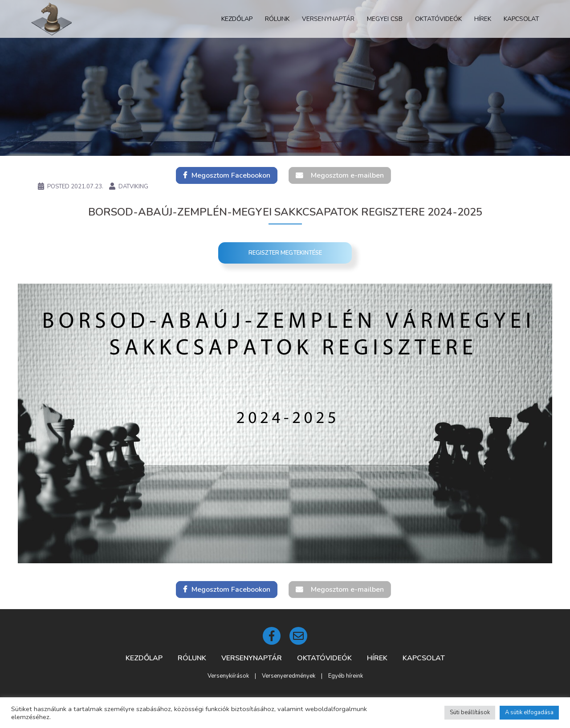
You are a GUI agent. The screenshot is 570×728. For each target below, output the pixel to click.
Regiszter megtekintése (285, 253)
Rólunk (277, 19)
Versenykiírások (228, 676)
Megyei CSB (385, 19)
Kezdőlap (237, 19)
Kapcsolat (521, 19)
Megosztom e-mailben (347, 175)
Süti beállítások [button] (470, 712)
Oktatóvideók (438, 19)
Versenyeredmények (289, 676)
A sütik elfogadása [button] (529, 712)
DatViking (133, 187)
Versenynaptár (328, 19)
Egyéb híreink (346, 676)
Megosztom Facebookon (231, 175)
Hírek (483, 19)
